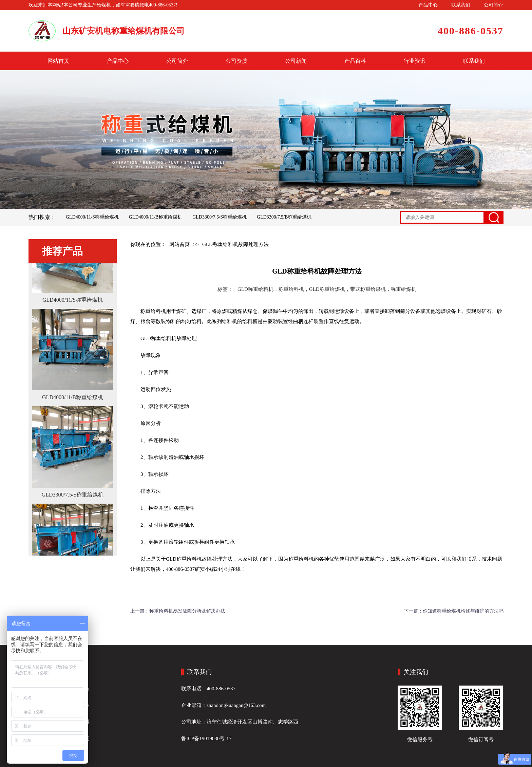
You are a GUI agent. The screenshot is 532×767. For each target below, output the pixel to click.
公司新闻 (296, 61)
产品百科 (355, 61)
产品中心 (428, 5)
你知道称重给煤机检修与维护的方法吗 (463, 611)
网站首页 (58, 61)
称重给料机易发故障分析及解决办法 (187, 611)
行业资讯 (415, 61)
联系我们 (461, 5)
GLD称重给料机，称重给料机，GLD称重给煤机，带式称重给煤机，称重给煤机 (327, 289)
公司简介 (493, 5)
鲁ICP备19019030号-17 (206, 738)
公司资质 (236, 61)
